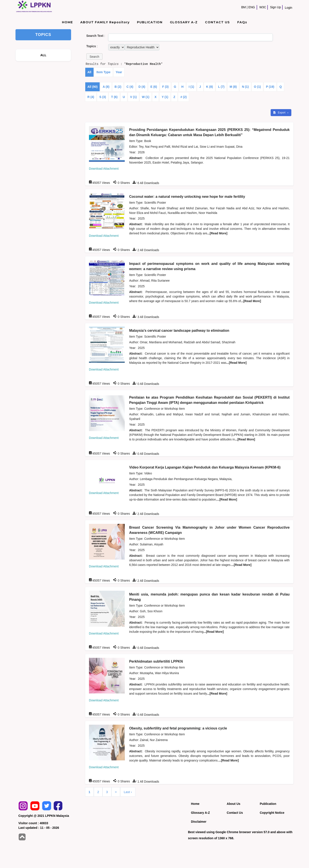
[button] (94, 57)
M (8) (233, 87)
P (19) (270, 87)
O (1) (257, 87)
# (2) (184, 97)
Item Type (103, 72)
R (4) (91, 97)
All (89, 72)
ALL (43, 55)
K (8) (209, 87)
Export (280, 113)
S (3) (102, 97)
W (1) (146, 97)
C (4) (130, 87)
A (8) (106, 87)
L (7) (221, 87)
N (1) (245, 87)
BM (243, 7)
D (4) (142, 87)
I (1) (191, 87)
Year (119, 72)
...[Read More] (217, 233)
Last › (128, 792)
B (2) (118, 87)
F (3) (166, 87)
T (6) (114, 97)
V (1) (133, 97)
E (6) (154, 87)
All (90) (93, 87)
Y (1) (165, 97)
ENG (252, 7)
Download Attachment (104, 169)
